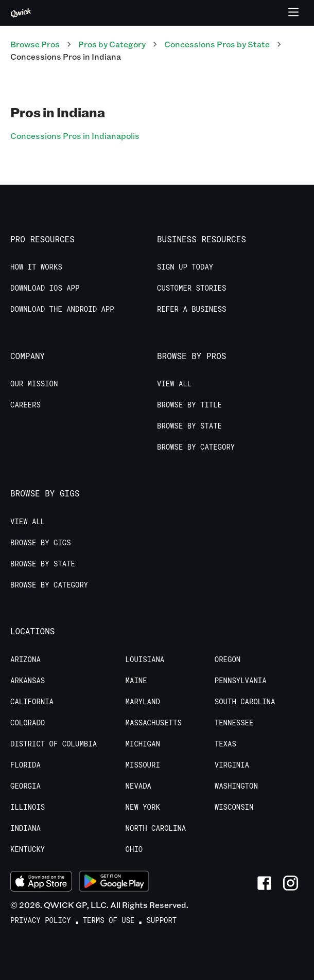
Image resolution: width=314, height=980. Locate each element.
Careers (25, 405)
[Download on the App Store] (41, 883)
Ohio (134, 849)
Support (161, 920)
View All (174, 384)
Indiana (25, 828)
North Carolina (156, 828)
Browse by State (189, 426)
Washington (236, 786)
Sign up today (185, 267)
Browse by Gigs (41, 543)
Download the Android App (62, 309)
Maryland (143, 702)
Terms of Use (109, 920)
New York (143, 807)
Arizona (25, 660)
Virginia (232, 765)
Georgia (25, 786)
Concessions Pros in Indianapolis (75, 136)
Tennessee (234, 723)
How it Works (36, 267)
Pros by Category (112, 44)
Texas (225, 744)
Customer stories (191, 288)
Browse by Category (196, 447)
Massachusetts (154, 723)
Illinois (28, 807)
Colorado (28, 723)
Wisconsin (234, 807)
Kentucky (28, 849)
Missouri (143, 765)
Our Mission (34, 384)
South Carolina (245, 702)
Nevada (138, 786)
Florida (25, 765)
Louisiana (145, 660)
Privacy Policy (41, 920)
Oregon (228, 660)
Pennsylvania (241, 681)
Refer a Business (191, 309)
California (32, 702)
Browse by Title (189, 405)
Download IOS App (45, 288)
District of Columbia (54, 744)
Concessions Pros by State (217, 44)
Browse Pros (35, 44)
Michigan (143, 744)
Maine (136, 681)
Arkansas (28, 681)
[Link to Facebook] (264, 883)
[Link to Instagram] (291, 883)
